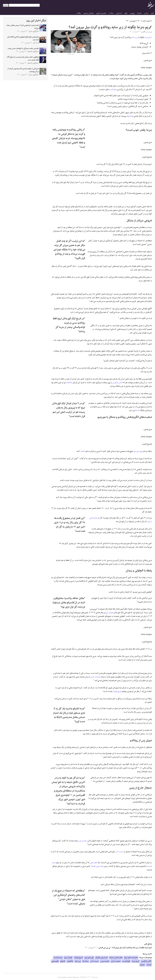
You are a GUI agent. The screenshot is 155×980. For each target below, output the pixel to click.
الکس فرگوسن (117, 383)
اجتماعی (119, 13)
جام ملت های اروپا (131, 958)
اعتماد (83, 451)
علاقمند (69, 383)
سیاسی (146, 13)
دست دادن (119, 852)
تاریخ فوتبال (117, 691)
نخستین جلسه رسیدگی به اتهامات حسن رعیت (23, 48)
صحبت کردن (95, 677)
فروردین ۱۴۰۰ (131, 21)
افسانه (137, 410)
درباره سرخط (76, 977)
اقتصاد (139, 13)
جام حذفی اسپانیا (116, 958)
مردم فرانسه (58, 958)
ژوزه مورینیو (138, 451)
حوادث (111, 13)
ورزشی (132, 13)
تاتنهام (129, 116)
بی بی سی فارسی (104, 948)
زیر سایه (134, 37)
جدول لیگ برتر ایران (62, 977)
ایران (152, 13)
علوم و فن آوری (101, 13)
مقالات (79, 13)
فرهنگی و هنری (88, 13)
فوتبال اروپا (109, 613)
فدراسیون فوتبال (97, 866)
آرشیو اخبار (146, 21)
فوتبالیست (112, 89)
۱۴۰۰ (139, 21)
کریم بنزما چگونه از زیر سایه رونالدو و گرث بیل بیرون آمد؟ (132, 948)
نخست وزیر (82, 841)
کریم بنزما (148, 37)
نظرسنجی (94, 863)
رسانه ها (86, 961)
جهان (126, 13)
